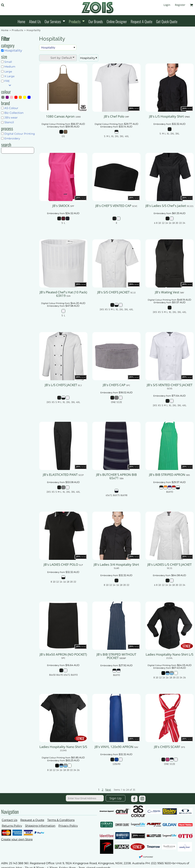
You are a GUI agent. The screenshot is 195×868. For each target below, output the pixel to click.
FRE (7, 81)
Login (167, 5)
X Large (9, 76)
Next (108, 790)
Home (5, 30)
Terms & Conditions (61, 820)
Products (18, 30)
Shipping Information (40, 826)
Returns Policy (12, 826)
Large (8, 71)
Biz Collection (14, 113)
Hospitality (13, 50)
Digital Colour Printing (20, 134)
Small (8, 62)
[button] (3, 5)
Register (180, 5)
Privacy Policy (68, 826)
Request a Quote (32, 820)
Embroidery (12, 138)
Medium (10, 67)
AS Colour (11, 108)
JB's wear (11, 117)
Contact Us (9, 820)
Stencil (9, 122)
